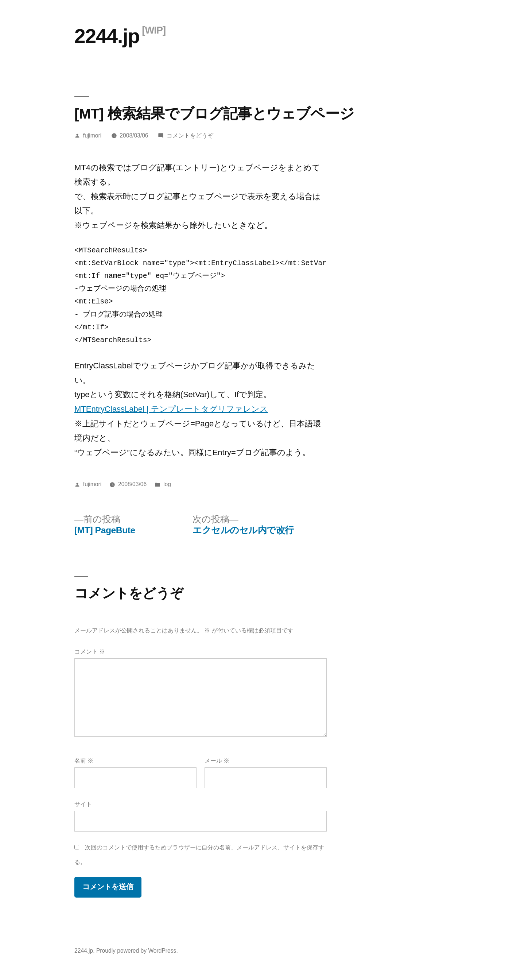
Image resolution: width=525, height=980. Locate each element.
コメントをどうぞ (190, 135)
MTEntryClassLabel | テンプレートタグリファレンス (171, 409)
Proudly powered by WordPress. (137, 951)
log (167, 484)
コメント (90, 652)
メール (217, 761)
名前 (84, 761)
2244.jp (107, 36)
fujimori (92, 135)
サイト (83, 804)
